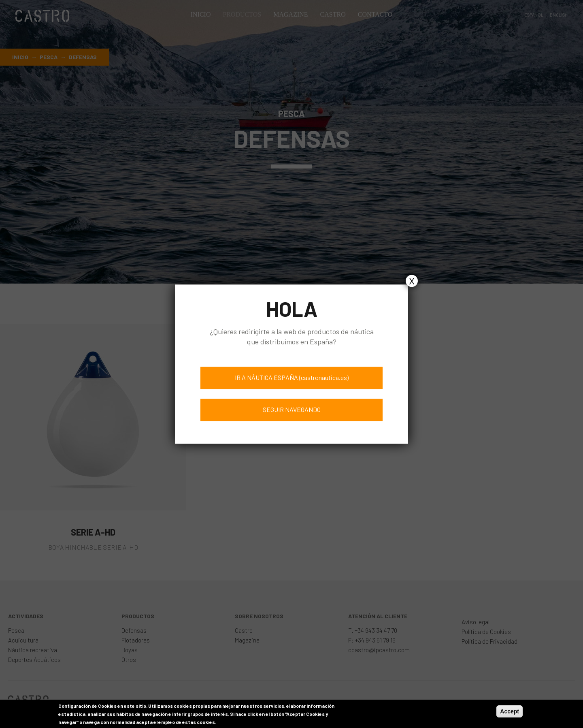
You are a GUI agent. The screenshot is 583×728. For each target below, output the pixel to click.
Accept (510, 713)
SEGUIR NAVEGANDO (292, 409)
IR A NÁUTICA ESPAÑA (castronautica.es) (292, 377)
